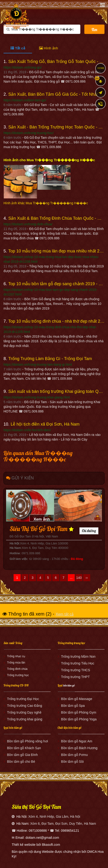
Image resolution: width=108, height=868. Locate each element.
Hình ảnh (49, 48)
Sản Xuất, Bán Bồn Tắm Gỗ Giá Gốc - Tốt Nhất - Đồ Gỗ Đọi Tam (56, 94)
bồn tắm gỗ (69, 685)
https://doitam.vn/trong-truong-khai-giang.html (37, 397)
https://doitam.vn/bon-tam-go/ (25, 100)
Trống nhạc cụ (16, 656)
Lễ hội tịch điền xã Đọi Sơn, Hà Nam (45, 424)
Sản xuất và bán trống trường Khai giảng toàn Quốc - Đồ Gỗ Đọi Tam (56, 391)
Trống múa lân (16, 663)
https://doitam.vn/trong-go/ (23, 67)
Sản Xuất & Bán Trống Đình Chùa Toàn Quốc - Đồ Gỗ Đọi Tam (56, 218)
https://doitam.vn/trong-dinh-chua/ (28, 224)
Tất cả (18, 48)
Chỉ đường (89, 531)
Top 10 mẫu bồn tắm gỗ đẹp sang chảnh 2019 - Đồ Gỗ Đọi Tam (56, 284)
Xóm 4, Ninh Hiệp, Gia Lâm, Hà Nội (54, 817)
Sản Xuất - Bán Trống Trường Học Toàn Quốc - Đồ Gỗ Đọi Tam (56, 127)
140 (79, 578)
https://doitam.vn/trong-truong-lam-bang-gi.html (38, 365)
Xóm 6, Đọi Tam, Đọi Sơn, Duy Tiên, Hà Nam (63, 824)
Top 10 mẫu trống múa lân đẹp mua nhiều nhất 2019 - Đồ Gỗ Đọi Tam (56, 251)
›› (87, 578)
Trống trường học (18, 675)
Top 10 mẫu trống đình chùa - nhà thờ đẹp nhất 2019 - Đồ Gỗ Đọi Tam (56, 321)
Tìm (94, 30)
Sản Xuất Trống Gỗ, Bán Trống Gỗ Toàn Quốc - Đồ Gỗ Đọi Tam (56, 62)
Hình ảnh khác (46, 203)
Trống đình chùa (17, 669)
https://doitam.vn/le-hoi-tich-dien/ (27, 430)
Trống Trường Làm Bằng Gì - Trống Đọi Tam (50, 359)
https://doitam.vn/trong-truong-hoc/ (29, 133)
